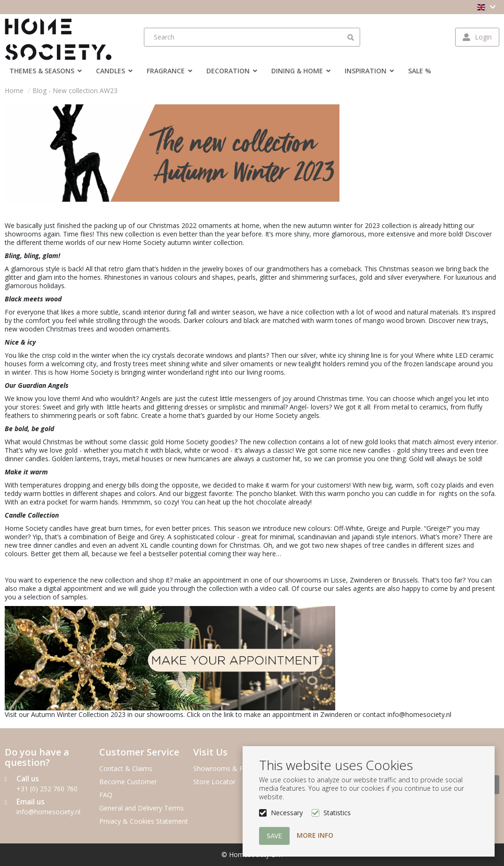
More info (315, 835)
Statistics (337, 813)
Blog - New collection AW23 (75, 91)
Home (14, 91)
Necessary (287, 813)
